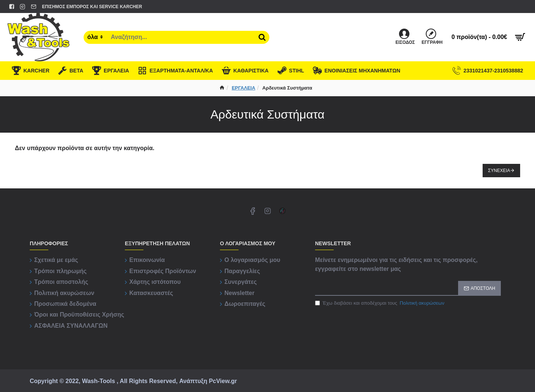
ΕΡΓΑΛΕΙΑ (244, 88)
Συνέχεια (499, 171)
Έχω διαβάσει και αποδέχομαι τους (380, 303)
